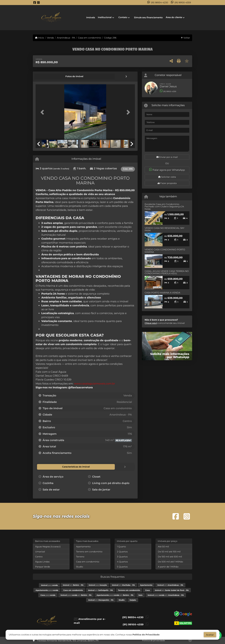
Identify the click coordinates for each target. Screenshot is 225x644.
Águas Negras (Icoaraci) (48, 546)
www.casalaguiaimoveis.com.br (94, 383)
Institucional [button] (105, 17)
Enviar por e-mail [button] (167, 157)
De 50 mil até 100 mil (169, 551)
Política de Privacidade (146, 635)
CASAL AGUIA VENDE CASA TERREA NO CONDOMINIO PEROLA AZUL (167, 272)
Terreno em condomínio (89, 551)
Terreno (80, 556)
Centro (39, 556)
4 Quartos (122, 561)
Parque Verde (43, 566)
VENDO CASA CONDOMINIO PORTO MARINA (165, 251)
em (73, 585)
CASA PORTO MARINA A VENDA (162, 293)
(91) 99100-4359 (183, 3)
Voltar (186, 38)
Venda (50, 38)
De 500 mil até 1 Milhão (170, 561)
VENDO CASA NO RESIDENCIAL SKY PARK (165, 229)
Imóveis (91, 17)
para (49, 585)
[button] (43, 112)
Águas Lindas (42, 561)
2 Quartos (122, 551)
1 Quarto (121, 546)
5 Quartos (122, 566)
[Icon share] (35, 3)
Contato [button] (123, 17)
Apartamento (83, 546)
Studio (80, 566)
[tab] (45, 76)
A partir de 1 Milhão (168, 566)
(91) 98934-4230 (159, 3)
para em (76, 595)
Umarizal (40, 551)
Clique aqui (151, 323)
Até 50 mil (163, 546)
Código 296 (110, 38)
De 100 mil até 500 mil (170, 556)
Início (40, 38)
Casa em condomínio (90, 38)
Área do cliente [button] (174, 17)
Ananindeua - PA (66, 38)
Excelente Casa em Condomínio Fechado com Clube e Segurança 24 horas (164, 207)
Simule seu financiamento (148, 17)
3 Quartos (122, 556)
